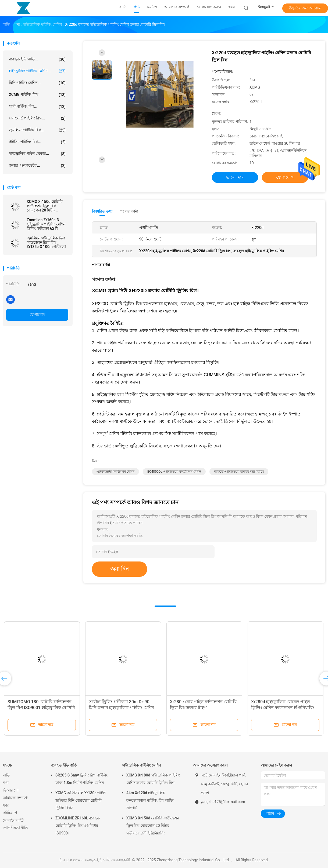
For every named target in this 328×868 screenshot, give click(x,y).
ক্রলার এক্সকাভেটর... (37, 166)
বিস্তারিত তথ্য (102, 211)
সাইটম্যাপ (10, 813)
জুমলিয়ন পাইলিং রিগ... (37, 130)
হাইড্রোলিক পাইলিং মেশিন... (37, 71)
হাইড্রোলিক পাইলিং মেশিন (141, 765)
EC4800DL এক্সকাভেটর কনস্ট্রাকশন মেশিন (174, 472)
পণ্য (6, 783)
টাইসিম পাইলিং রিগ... (37, 142)
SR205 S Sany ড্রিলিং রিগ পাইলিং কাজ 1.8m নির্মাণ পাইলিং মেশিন (81, 779)
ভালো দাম (235, 177)
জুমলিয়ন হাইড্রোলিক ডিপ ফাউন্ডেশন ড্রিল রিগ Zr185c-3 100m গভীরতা (46, 242)
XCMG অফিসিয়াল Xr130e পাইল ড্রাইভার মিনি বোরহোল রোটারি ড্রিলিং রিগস (81, 800)
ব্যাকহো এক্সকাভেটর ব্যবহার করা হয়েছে (239, 472)
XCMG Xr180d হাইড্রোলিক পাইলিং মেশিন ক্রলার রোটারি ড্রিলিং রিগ (153, 779)
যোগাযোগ (37, 315)
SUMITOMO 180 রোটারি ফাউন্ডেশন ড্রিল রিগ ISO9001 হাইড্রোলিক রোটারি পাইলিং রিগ (41, 708)
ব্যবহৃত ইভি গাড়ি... (37, 59)
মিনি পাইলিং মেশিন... (37, 83)
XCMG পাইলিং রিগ (37, 95)
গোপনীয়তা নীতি (15, 828)
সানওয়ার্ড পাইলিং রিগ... (37, 118)
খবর (6, 805)
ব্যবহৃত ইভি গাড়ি (64, 765)
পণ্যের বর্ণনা (129, 211)
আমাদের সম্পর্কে (15, 798)
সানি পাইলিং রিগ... (37, 107)
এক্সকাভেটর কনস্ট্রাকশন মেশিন (115, 472)
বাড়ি (6, 775)
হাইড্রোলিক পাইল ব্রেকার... (37, 154)
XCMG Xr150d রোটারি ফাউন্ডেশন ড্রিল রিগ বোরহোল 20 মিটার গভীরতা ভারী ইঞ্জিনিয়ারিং (46, 206)
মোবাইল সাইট (13, 820)
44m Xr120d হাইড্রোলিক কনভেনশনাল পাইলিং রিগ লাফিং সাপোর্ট (150, 800)
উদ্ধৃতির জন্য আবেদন (305, 8)
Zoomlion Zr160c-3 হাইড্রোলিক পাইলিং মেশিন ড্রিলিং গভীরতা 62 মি (46, 224)
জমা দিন (120, 569)
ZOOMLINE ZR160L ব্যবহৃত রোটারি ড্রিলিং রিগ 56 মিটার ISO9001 (78, 826)
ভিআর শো (11, 790)
